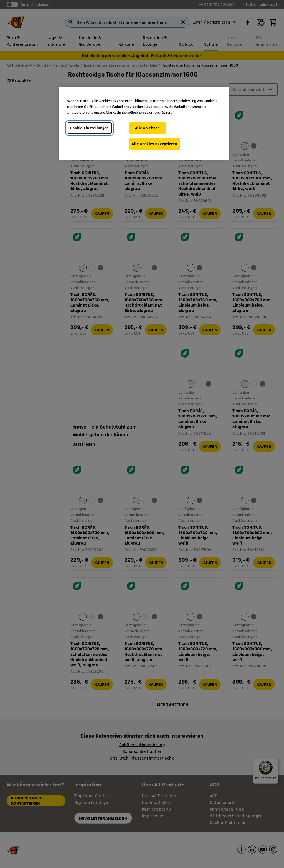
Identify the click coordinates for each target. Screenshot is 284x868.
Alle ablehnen (147, 128)
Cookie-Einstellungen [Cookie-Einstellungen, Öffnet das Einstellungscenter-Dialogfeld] (89, 128)
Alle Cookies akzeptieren (154, 144)
